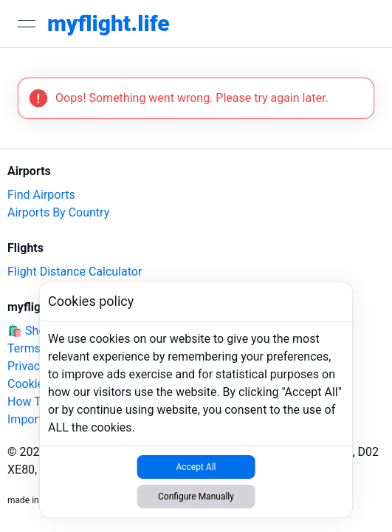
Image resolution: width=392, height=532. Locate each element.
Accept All (196, 467)
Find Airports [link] (41, 195)
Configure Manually (196, 497)
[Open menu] (27, 24)
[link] (109, 24)
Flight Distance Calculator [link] (75, 272)
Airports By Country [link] (58, 212)
